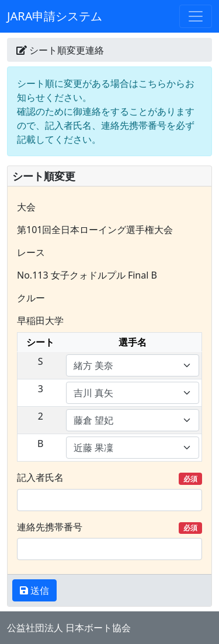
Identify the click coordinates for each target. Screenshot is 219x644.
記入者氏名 (109, 478)
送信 (39, 590)
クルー (31, 298)
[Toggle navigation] (196, 16)
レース (31, 252)
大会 (26, 207)
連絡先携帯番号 (109, 527)
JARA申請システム (55, 16)
